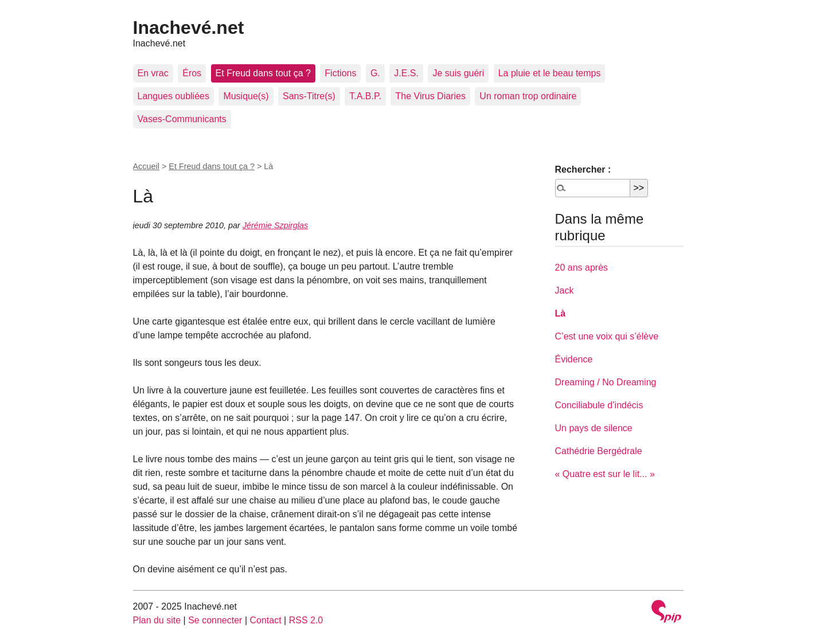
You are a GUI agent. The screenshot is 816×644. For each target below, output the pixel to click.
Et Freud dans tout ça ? (263, 73)
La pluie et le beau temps (550, 73)
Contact (265, 620)
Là (561, 313)
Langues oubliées (173, 96)
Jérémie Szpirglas (275, 225)
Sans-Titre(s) (309, 96)
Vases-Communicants (182, 119)
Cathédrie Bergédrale (599, 451)
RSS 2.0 (306, 620)
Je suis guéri (458, 73)
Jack (565, 290)
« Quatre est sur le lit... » (605, 474)
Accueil (146, 166)
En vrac (153, 73)
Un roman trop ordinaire (528, 96)
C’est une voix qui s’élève (607, 336)
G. (375, 73)
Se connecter (215, 620)
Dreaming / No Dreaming (606, 382)
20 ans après (582, 268)
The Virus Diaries (430, 96)
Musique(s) (246, 96)
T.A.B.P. (365, 96)
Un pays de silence (594, 428)
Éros (192, 73)
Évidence (574, 359)
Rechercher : (583, 169)
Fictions (340, 73)
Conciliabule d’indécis (599, 405)
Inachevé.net (189, 28)
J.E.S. (406, 73)
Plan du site (157, 620)
